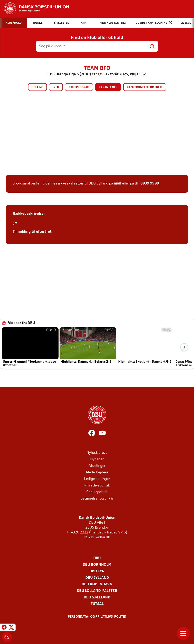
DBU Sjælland (97, 598)
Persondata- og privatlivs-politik (97, 617)
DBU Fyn (97, 571)
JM (15, 224)
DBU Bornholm (97, 565)
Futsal (97, 604)
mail (117, 184)
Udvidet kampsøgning (154, 23)
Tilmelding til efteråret (32, 232)
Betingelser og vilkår (97, 499)
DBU (97, 558)
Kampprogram (79, 87)
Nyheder (97, 459)
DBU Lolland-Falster (97, 591)
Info (56, 87)
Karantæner (108, 87)
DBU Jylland (97, 578)
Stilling (37, 87)
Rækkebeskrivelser (29, 214)
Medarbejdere (97, 472)
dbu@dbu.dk (100, 537)
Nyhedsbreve (97, 453)
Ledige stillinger (97, 479)
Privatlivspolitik (97, 486)
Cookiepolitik (97, 492)
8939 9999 (150, 184)
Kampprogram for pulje (145, 87)
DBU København (97, 584)
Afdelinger (97, 466)
